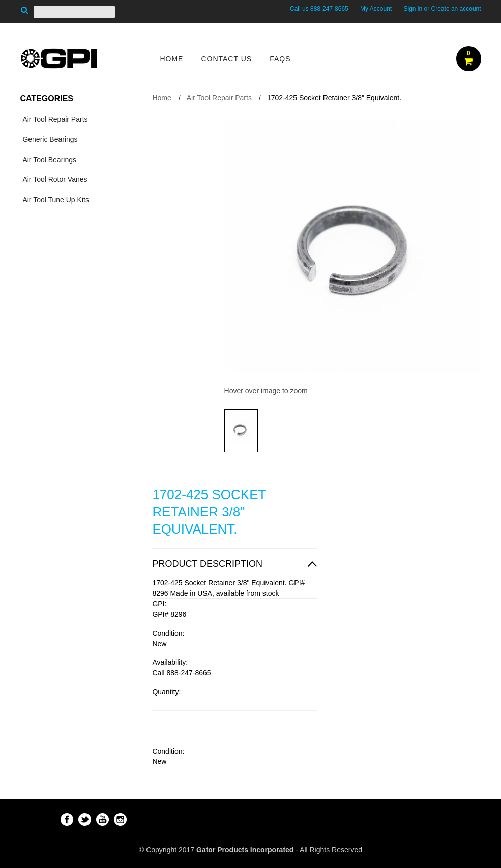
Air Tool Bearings (49, 160)
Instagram (120, 819)
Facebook (67, 819)
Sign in (413, 9)
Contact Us (226, 59)
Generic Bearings (50, 139)
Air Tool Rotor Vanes (55, 179)
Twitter (85, 819)
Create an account (456, 9)
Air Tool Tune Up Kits (55, 200)
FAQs (280, 59)
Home (161, 98)
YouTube (102, 819)
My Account (376, 9)
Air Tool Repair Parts (55, 119)
